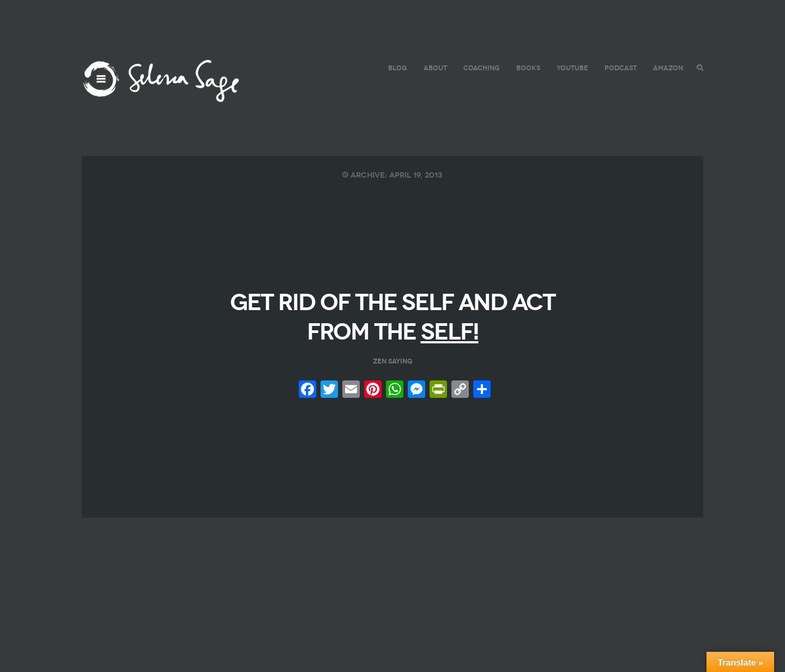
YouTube (572, 68)
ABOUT (435, 68)
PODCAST (621, 68)
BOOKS (528, 68)
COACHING (482, 68)
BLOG (398, 68)
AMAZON (668, 68)
